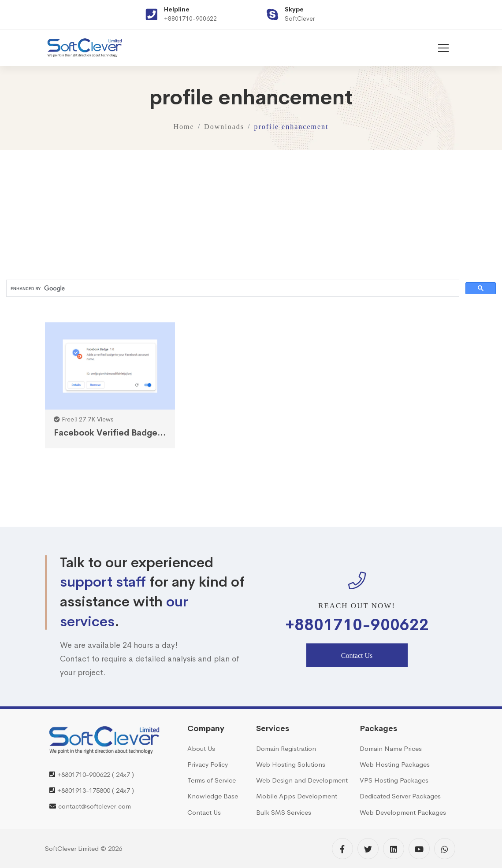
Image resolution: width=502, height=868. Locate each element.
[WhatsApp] (445, 849)
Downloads (224, 127)
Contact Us (357, 656)
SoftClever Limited (72, 848)
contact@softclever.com (95, 806)
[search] (232, 288)
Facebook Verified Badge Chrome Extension (110, 433)
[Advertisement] (251, 212)
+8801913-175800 (84, 790)
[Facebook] (342, 849)
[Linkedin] (394, 849)
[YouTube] (419, 849)
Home (184, 127)
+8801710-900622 (190, 18)
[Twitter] (368, 849)
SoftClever (300, 18)
